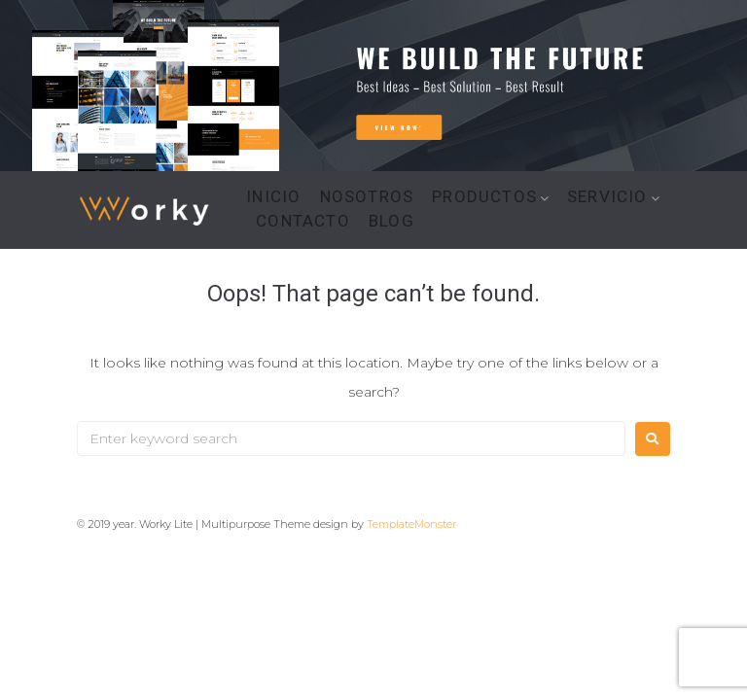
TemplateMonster (411, 524)
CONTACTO (303, 221)
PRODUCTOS (484, 197)
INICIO (273, 197)
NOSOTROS (367, 197)
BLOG (391, 221)
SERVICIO (607, 197)
